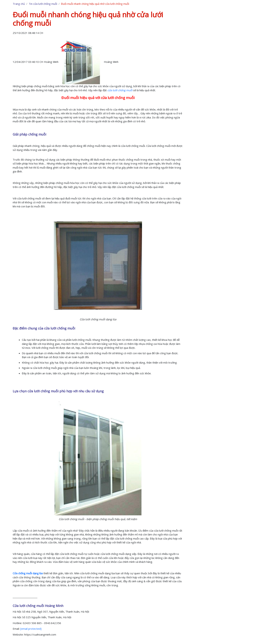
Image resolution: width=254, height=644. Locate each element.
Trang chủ (19, 4)
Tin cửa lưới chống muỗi (43, 4)
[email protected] (31, 629)
